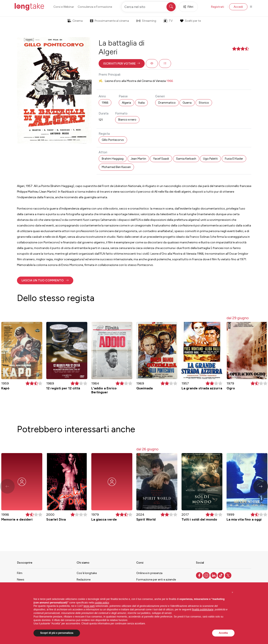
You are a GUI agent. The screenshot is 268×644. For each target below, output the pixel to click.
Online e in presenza (149, 573)
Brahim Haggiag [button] (113, 159)
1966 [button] (105, 103)
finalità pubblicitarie (203, 610)
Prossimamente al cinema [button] (110, 21)
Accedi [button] (238, 7)
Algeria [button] (126, 103)
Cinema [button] (75, 21)
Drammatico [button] (167, 103)
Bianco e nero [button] (127, 120)
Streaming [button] (146, 21)
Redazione (84, 580)
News (21, 580)
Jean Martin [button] (138, 159)
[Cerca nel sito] (149, 7)
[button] (122, 64)
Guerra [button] (187, 103)
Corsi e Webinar (64, 7)
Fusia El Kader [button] (234, 159)
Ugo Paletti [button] (210, 159)
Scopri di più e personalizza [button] (57, 633)
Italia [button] (141, 103)
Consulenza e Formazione (95, 7)
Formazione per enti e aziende (156, 580)
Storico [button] (204, 103)
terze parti (89, 606)
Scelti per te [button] (190, 21)
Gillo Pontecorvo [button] (113, 140)
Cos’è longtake (87, 573)
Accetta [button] (223, 633)
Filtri (188, 7)
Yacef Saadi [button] (161, 159)
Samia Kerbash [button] (186, 159)
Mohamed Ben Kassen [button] (116, 167)
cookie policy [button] (102, 603)
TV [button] (168, 21)
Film (20, 573)
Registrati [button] (218, 7)
